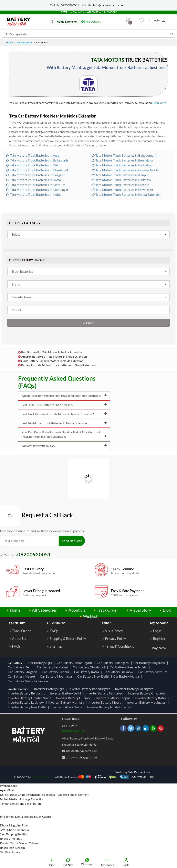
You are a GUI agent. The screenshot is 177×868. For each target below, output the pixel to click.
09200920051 (70, 5)
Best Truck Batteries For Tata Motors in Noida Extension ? (64, 414)
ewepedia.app (9, 786)
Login (157, 631)
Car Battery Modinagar (57, 676)
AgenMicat (7, 790)
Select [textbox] (16, 234)
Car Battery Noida (127, 676)
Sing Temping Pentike (13, 834)
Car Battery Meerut (22, 676)
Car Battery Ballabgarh (113, 663)
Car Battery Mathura (153, 672)
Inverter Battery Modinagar (147, 702)
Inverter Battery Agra (50, 689)
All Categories (44, 610)
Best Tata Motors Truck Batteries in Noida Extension (64, 423)
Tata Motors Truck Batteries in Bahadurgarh (124, 155)
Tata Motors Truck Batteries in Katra (33, 180)
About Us (77, 610)
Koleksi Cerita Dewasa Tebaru (19, 843)
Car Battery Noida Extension (28, 681)
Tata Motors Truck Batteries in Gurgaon (36, 175)
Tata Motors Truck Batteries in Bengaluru (122, 160)
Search (88, 323)
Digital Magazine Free (14, 825)
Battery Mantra (42, 777)
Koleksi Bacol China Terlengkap (20, 795)
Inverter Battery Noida (67, 707)
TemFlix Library (10, 852)
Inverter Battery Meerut (106, 702)
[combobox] (88, 234)
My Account (159, 623)
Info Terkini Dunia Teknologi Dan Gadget (26, 817)
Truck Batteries (24, 42)
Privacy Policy (116, 639)
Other (107, 623)
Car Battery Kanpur (56, 672)
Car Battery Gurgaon (23, 672)
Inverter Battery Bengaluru (27, 693)
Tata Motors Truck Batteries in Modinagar (37, 190)
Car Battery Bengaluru (150, 663)
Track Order (107, 610)
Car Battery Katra (87, 672)
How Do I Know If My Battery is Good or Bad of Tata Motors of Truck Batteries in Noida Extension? (64, 434)
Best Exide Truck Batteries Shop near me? (64, 405)
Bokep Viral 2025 (11, 839)
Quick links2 (56, 623)
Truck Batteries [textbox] (22, 271)
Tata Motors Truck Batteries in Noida (34, 194)
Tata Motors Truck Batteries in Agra (33, 155)
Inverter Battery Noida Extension (111, 707)
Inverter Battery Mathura (67, 702)
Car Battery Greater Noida (129, 667)
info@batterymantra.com (109, 5)
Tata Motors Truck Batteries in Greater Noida (125, 170)
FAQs (16, 646)
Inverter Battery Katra (151, 698)
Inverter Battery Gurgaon (74, 698)
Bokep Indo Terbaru (12, 848)
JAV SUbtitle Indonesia (14, 830)
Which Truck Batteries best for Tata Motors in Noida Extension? (64, 396)
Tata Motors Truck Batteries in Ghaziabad (37, 170)
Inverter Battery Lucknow (26, 702)
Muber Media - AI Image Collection (22, 799)
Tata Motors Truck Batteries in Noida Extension (127, 194)
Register (159, 639)
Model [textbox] (16, 310)
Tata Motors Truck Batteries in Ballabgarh (37, 160)
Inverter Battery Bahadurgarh (90, 689)
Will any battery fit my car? (64, 446)
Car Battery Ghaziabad (89, 667)
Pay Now (159, 648)
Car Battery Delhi (21, 667)
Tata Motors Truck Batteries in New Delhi (122, 190)
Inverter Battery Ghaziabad (148, 693)
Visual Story (140, 610)
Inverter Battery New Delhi (27, 707)
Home (9, 42)
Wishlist (90, 616)
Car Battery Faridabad (53, 667)
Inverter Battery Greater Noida (30, 698)
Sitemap (56, 646)
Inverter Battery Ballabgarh (135, 689)
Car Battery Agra (41, 663)
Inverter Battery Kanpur (114, 698)
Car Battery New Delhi (93, 676)
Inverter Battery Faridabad (105, 693)
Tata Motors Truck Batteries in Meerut (120, 185)
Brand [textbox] (16, 284)
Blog (167, 610)
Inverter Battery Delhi (66, 693)
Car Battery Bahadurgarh (75, 663)
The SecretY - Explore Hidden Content (64, 795)
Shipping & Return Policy (68, 639)
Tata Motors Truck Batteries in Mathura (36, 185)
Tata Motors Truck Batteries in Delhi (33, 165)
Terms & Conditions (119, 646)
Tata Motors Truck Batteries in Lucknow (121, 180)
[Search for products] (88, 34)
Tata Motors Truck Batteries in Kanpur (120, 175)
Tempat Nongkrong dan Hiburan (20, 804)
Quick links (17, 623)
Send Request (72, 541)
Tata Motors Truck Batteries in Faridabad (122, 165)
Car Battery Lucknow (119, 672)
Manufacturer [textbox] (21, 297)
